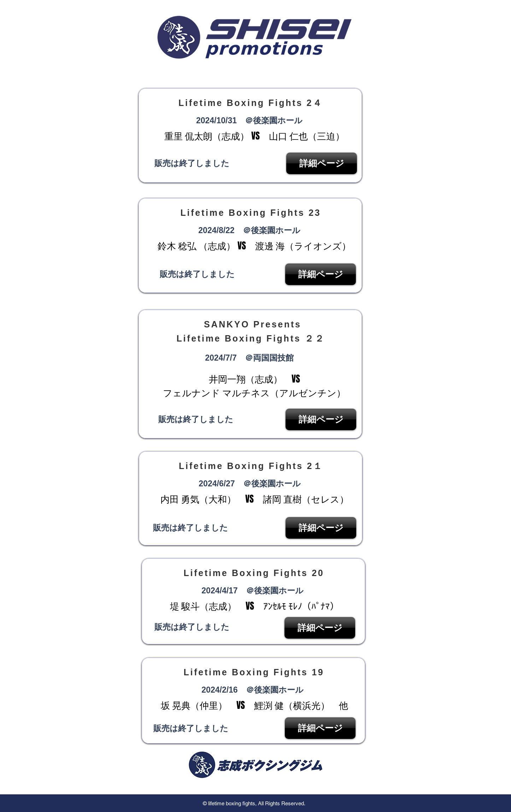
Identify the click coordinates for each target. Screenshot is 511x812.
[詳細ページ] (322, 163)
